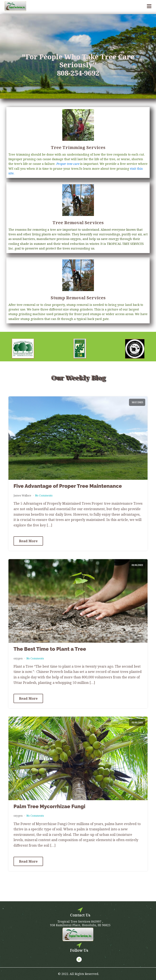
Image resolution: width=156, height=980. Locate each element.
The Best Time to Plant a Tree (50, 649)
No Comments (44, 495)
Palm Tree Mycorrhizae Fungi (49, 807)
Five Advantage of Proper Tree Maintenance (68, 486)
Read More (28, 541)
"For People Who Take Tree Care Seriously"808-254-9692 (78, 65)
